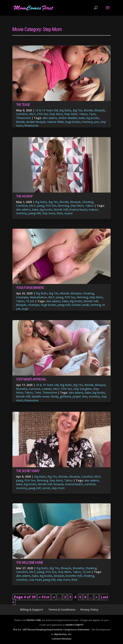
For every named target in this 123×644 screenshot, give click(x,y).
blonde (20, 122)
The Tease (23, 105)
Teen (92, 114)
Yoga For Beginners (30, 288)
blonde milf (61, 209)
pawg (41, 206)
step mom (49, 213)
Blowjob (100, 110)
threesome (31, 125)
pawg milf (35, 213)
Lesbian (47, 389)
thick (60, 213)
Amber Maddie (68, 118)
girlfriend (65, 396)
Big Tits (78, 110)
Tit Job (30, 301)
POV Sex (43, 114)
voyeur (69, 213)
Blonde (88, 110)
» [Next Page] (96, 597)
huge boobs (73, 122)
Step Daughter (83, 389)
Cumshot (22, 114)
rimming (96, 305)
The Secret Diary (28, 471)
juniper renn (80, 396)
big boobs (93, 118)
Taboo (83, 114)
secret (46, 488)
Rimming (63, 206)
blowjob (21, 305)
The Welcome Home (30, 562)
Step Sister (71, 114)
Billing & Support (32, 610)
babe (82, 118)
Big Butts (65, 110)
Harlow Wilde (56, 122)
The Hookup (24, 196)
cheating (89, 576)
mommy (87, 122)
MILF (32, 114)
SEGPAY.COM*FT (75, 625)
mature (93, 209)
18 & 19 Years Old (47, 110)
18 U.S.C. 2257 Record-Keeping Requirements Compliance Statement (51, 629)
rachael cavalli (80, 305)
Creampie (22, 297)
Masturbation (38, 297)
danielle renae (40, 396)
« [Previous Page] (54, 597)
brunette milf (74, 576)
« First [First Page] (44, 597)
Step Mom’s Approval (31, 379)
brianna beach (78, 209)
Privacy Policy (89, 610)
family (55, 396)
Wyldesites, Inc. (63, 634)
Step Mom (56, 114)
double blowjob (36, 122)
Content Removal (62, 639)
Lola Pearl (35, 580)
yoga (25, 309)
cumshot (90, 484)
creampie (34, 305)
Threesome (23, 118)
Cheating (88, 202)
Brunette (22, 389)
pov (97, 122)
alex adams (50, 118)
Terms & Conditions (62, 610)
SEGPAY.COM (33, 620)
